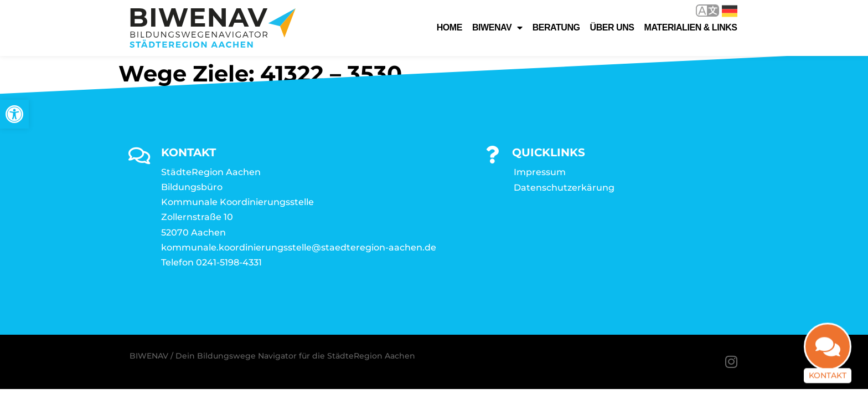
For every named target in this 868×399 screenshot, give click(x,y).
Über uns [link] (612, 27)
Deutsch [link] (730, 11)
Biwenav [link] (497, 28)
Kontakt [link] (828, 371)
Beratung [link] (556, 27)
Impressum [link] (540, 172)
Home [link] (449, 27)
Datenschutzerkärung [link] (564, 188)
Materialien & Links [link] (691, 27)
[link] (14, 114)
